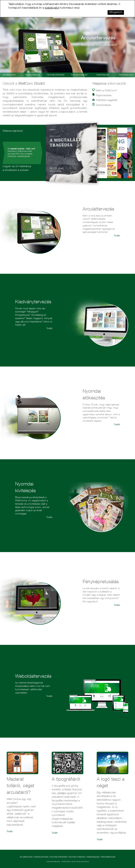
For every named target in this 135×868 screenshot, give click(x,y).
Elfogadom (116, 12)
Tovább (117, 236)
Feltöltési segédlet (105, 100)
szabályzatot (52, 8)
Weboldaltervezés (108, 857)
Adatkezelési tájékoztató (53, 862)
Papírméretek (102, 95)
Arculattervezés (26, 857)
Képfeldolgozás (103, 75)
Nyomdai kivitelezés (79, 75)
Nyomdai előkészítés (56, 75)
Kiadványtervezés (33, 75)
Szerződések (102, 105)
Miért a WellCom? (105, 90)
